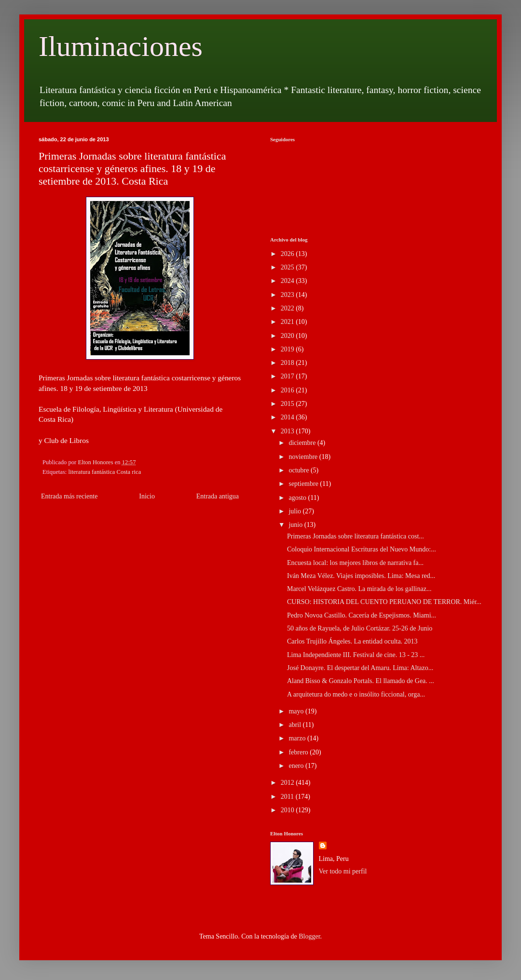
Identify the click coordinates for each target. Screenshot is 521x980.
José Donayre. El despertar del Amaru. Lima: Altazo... (360, 668)
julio (295, 511)
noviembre (304, 457)
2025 (288, 267)
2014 (288, 417)
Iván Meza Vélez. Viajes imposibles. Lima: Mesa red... (361, 576)
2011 (288, 797)
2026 (288, 254)
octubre (299, 470)
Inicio (147, 496)
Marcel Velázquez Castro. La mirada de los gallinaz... (359, 589)
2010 (288, 810)
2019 (288, 349)
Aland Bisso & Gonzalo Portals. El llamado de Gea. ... (361, 681)
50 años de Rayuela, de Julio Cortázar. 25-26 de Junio (360, 628)
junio (296, 525)
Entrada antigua (218, 496)
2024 (288, 281)
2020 (288, 336)
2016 (288, 390)
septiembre (304, 484)
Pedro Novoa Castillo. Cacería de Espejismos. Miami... (362, 615)
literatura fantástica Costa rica (105, 472)
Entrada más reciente (69, 496)
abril (295, 725)
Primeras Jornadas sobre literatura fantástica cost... (356, 536)
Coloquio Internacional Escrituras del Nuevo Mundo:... (362, 549)
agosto (298, 498)
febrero (299, 752)
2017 (288, 376)
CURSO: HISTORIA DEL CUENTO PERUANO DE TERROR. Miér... (384, 602)
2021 (288, 322)
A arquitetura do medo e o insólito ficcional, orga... (356, 694)
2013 (288, 431)
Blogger (309, 936)
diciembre (303, 443)
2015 (288, 404)
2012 (288, 783)
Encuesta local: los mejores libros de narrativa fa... (355, 563)
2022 (288, 308)
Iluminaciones (121, 46)
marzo (298, 738)
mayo (297, 711)
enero (297, 766)
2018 (288, 363)
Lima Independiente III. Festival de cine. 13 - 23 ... (356, 655)
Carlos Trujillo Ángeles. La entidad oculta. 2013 (352, 641)
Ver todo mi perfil (343, 871)
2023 (288, 295)
